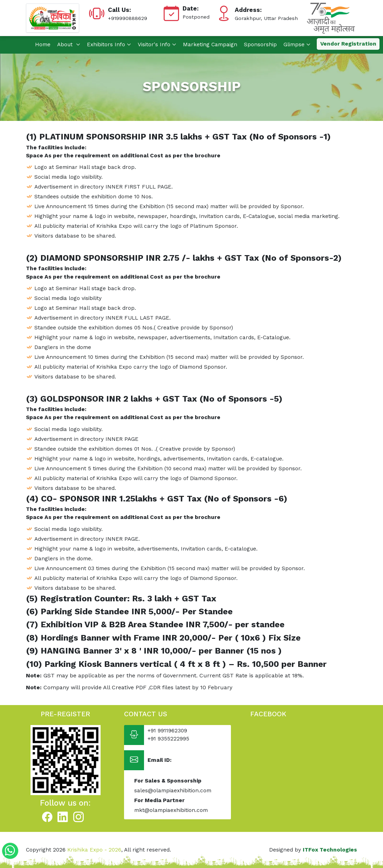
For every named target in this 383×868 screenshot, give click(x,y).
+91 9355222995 (168, 739)
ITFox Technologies (330, 850)
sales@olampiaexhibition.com (173, 791)
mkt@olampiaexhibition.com (171, 810)
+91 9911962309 (167, 731)
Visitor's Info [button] (157, 45)
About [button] (69, 45)
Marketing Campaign (210, 45)
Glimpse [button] (297, 45)
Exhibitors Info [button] (109, 45)
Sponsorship (260, 45)
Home (43, 45)
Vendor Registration (348, 44)
